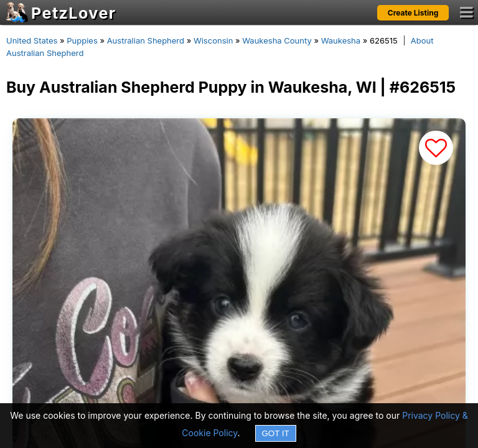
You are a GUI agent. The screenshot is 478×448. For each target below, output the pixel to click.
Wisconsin (213, 40)
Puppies (82, 40)
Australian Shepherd (146, 40)
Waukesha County (277, 40)
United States (32, 40)
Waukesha (341, 40)
